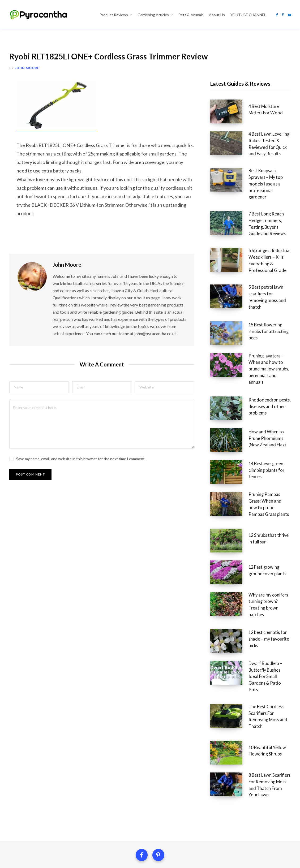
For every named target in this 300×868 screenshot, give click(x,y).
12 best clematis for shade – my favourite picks (264, 591)
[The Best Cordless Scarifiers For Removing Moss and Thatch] (224, 657)
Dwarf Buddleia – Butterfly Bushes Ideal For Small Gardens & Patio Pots (263, 623)
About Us (171, 807)
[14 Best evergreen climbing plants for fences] (224, 434)
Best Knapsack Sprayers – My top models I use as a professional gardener (262, 173)
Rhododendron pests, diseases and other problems (264, 368)
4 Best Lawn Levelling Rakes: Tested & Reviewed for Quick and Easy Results (264, 141)
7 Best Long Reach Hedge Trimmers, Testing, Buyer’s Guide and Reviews (262, 205)
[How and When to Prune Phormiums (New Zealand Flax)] (224, 402)
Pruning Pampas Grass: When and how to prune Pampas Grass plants (260, 464)
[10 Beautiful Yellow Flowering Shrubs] (224, 689)
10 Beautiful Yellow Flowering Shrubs (256, 687)
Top (150, 857)
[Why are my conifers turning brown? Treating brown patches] (224, 562)
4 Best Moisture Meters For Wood (264, 109)
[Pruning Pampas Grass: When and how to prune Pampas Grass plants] (224, 466)
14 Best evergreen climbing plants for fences (263, 432)
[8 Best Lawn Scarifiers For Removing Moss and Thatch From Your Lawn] (224, 721)
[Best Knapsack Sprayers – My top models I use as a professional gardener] (224, 175)
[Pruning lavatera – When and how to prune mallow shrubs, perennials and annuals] (224, 339)
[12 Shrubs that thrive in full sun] (224, 498)
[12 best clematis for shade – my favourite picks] (224, 593)
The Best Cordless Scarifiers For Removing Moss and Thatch (264, 655)
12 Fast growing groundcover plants (256, 528)
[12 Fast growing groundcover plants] (224, 530)
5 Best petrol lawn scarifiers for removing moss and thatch (264, 273)
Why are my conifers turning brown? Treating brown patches (264, 560)
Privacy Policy (99, 807)
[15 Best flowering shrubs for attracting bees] (224, 307)
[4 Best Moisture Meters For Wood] (224, 111)
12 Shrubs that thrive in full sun (263, 496)
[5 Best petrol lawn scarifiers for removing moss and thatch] (224, 275)
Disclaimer (138, 807)
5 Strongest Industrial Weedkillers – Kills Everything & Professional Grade (262, 239)
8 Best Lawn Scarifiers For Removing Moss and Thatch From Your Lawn (264, 719)
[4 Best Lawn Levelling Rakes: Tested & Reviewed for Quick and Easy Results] (224, 143)
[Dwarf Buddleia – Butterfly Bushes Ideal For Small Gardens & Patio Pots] (224, 625)
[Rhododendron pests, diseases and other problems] (224, 370)
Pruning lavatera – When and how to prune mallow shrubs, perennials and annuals (264, 337)
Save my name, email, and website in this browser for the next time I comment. (81, 456)
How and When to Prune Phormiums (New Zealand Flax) (262, 400)
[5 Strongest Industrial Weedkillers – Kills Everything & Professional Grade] (224, 241)
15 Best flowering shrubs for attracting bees (264, 305)
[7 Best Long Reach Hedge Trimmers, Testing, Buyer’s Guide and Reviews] (224, 207)
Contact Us (205, 807)
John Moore (27, 68)
